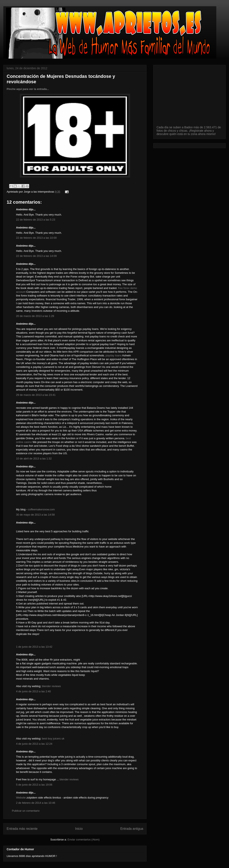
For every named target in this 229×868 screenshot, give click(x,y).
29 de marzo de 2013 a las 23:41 (36, 395)
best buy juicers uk (53, 739)
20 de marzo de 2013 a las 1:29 (35, 316)
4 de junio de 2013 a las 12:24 (34, 744)
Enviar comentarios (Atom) (83, 840)
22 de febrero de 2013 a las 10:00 (36, 238)
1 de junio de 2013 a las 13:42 (34, 647)
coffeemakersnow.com (41, 509)
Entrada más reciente (22, 829)
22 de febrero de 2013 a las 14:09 (36, 256)
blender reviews (51, 686)
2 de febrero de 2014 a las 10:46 (36, 803)
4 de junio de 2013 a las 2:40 (33, 691)
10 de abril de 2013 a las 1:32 (34, 459)
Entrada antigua (132, 829)
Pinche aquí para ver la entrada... (28, 89)
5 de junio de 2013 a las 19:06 (34, 785)
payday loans (114, 355)
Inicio (79, 829)
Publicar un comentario (26, 811)
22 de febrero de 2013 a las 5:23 (36, 220)
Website (21, 798)
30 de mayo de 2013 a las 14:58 (35, 515)
